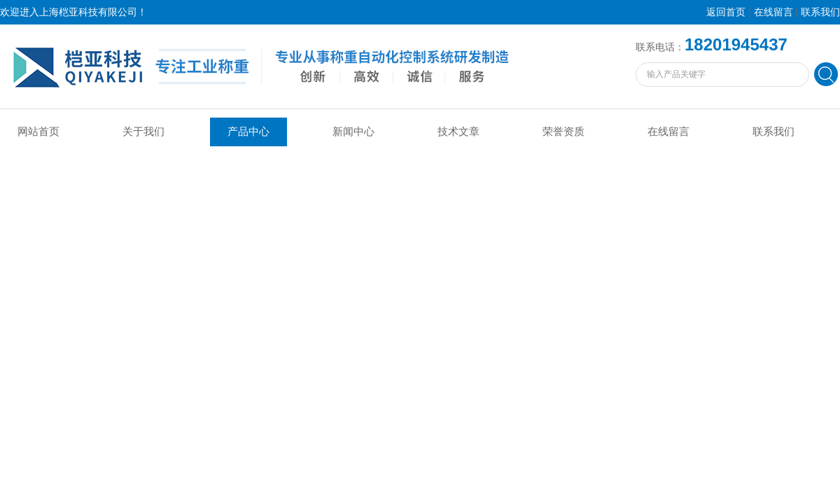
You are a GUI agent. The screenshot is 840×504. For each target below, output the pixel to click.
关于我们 (143, 132)
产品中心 (248, 132)
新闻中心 (353, 132)
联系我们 (820, 12)
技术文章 (458, 132)
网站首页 (38, 132)
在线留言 (773, 12)
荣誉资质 (563, 132)
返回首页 (726, 12)
